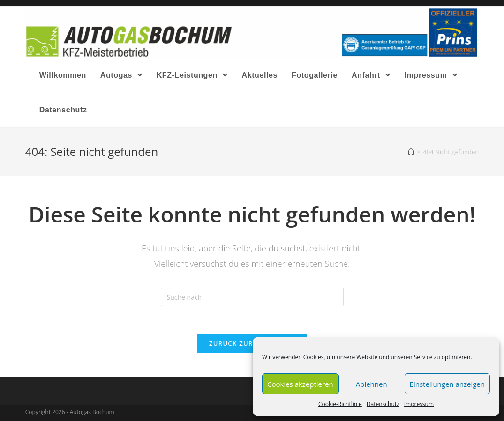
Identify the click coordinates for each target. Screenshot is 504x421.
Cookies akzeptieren (300, 384)
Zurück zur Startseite (252, 344)
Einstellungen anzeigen (447, 384)
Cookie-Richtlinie (340, 404)
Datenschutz (383, 404)
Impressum (419, 404)
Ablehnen (372, 384)
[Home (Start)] (411, 152)
